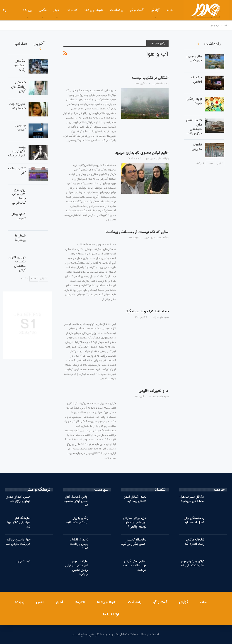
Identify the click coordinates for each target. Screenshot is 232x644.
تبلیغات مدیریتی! (196, 147)
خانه (161, 10)
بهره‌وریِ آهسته (21, 128)
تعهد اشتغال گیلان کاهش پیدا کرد (135, 499)
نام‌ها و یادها (85, 10)
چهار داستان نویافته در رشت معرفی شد (18, 542)
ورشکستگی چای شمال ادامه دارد (194, 520)
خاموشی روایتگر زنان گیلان (18, 87)
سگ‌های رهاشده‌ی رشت (20, 66)
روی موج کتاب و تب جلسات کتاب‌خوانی (19, 196)
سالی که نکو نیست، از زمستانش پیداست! (137, 232)
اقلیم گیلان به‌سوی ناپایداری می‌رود (142, 153)
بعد (34, 279)
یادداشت (108, 10)
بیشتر (19, 11)
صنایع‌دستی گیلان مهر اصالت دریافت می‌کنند (135, 566)
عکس (34, 10)
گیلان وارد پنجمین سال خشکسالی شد (192, 564)
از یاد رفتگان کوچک (194, 101)
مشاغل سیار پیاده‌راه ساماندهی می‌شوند (192, 499)
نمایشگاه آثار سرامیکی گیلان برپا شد (19, 523)
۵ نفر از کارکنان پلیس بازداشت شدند (79, 544)
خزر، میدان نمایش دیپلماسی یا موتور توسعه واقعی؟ (135, 523)
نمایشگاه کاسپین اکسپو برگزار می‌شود (134, 542)
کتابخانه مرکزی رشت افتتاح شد (194, 542)
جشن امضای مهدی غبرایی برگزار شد (18, 499)
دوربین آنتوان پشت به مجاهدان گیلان (17, 264)
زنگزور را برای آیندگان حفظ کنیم (77, 520)
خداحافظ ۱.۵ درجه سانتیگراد (147, 311)
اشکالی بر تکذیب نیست (150, 78)
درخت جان (23, 561)
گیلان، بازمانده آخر (17, 171)
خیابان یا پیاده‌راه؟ (20, 238)
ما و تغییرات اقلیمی (153, 391)
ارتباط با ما (111, 615)
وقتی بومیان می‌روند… (194, 58)
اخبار (48, 10)
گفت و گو (128, 10)
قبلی (43, 279)
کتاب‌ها (64, 10)
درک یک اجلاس (197, 80)
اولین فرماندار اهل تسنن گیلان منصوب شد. (76, 501)
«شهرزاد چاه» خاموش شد (17, 106)
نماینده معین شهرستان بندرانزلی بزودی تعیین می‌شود (77, 568)
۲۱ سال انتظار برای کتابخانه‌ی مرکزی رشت (194, 127)
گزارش (146, 10)
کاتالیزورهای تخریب (18, 216)
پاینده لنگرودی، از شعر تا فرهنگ (17, 151)
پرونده (20, 602)
